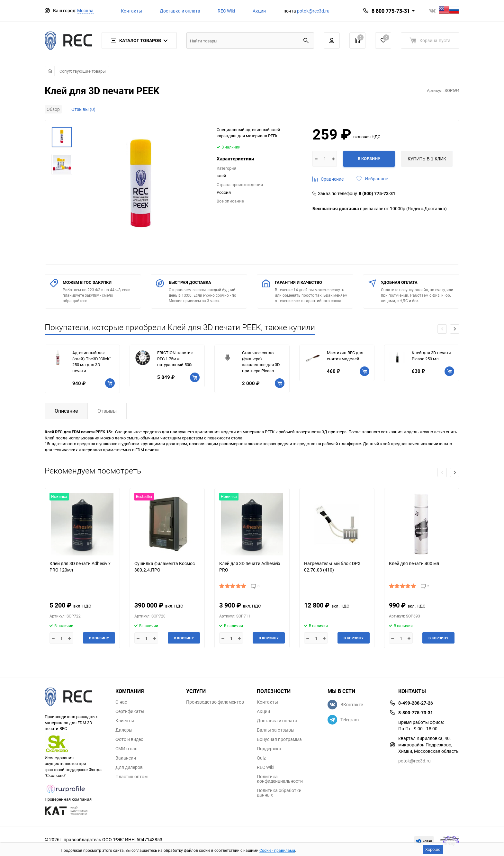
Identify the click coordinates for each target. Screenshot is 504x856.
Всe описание (230, 201)
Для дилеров (129, 767)
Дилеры (124, 730)
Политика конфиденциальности (280, 779)
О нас (121, 702)
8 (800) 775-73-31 (377, 194)
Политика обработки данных (279, 793)
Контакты (131, 11)
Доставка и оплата (180, 11)
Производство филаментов (215, 702)
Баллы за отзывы (276, 730)
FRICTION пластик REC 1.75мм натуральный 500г (175, 359)
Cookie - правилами (277, 850)
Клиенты (125, 721)
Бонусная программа (279, 739)
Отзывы (107, 411)
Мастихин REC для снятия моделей (345, 356)
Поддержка (269, 749)
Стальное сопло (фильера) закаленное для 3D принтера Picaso (261, 362)
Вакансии (126, 758)
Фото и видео (129, 739)
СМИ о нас (126, 749)
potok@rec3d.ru (313, 11)
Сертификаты (130, 711)
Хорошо (433, 849)
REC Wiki (226, 11)
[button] (455, 329)
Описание (66, 411)
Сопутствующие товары (83, 71)
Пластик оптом (131, 777)
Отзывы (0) (83, 109)
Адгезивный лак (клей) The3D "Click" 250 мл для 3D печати (91, 362)
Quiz (261, 758)
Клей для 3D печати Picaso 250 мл (431, 356)
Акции (259, 11)
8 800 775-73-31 (391, 11)
